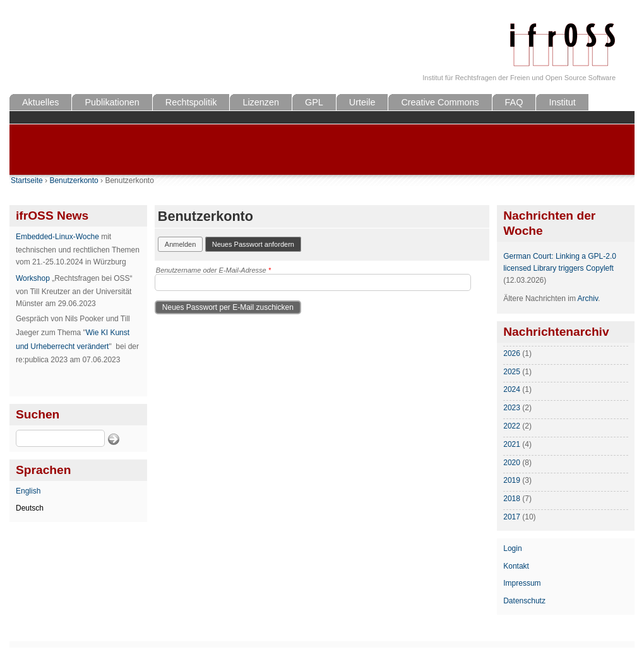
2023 (512, 408)
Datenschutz (524, 601)
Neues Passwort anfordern (257, 243)
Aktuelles (40, 102)
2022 (512, 426)
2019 (512, 480)
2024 (512, 389)
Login (512, 548)
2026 (512, 353)
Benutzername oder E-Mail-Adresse (213, 270)
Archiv (588, 299)
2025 (512, 372)
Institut (562, 102)
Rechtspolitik (191, 102)
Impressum (522, 583)
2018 (512, 499)
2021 (512, 444)
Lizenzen (261, 102)
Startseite (27, 181)
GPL (314, 102)
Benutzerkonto (74, 181)
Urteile (362, 102)
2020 (512, 463)
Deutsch (30, 508)
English (28, 491)
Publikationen (112, 102)
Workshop (33, 278)
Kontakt (516, 566)
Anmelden (181, 244)
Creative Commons (440, 102)
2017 (512, 517)
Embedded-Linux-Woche (57, 237)
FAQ (514, 102)
